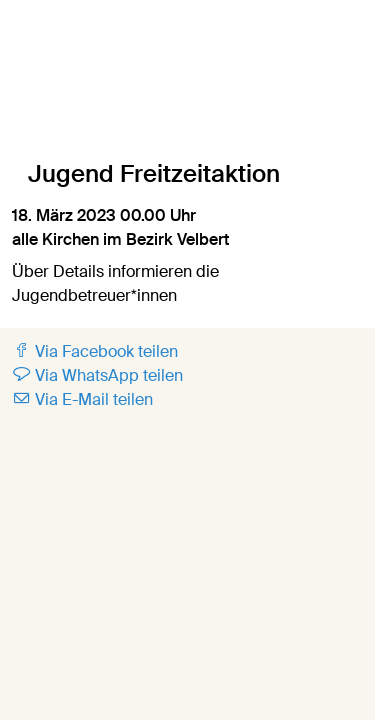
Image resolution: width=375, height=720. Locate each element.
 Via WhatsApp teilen (97, 375)
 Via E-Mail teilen (82, 399)
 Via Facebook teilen (95, 351)
